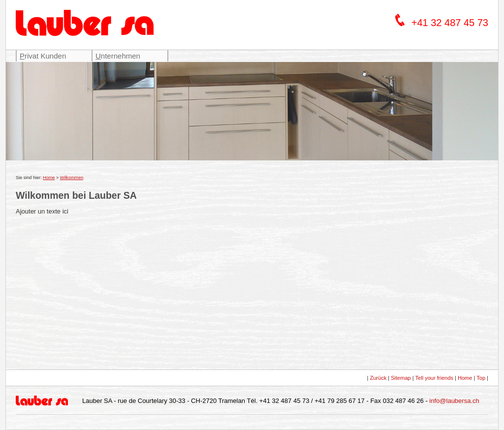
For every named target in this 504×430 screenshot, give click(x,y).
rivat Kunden (43, 56)
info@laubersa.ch (454, 401)
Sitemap (401, 378)
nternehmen (118, 56)
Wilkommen (72, 178)
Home (49, 178)
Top (481, 378)
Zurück (378, 378)
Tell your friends (434, 378)
